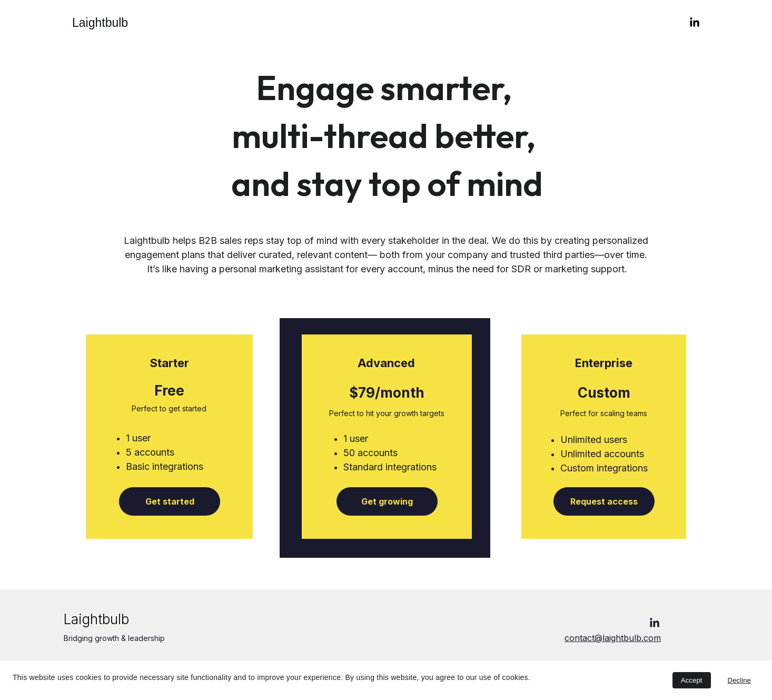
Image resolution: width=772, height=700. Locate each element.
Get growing (387, 501)
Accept (692, 680)
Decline (739, 680)
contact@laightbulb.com (613, 638)
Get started (170, 501)
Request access (604, 501)
